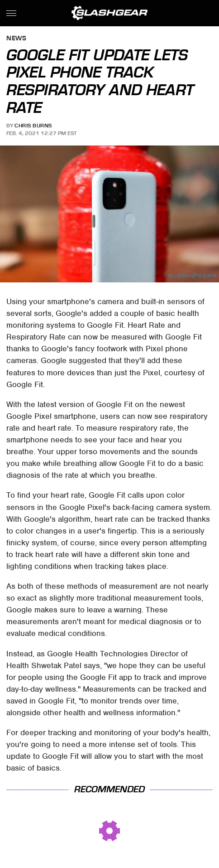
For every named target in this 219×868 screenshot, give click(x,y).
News (16, 39)
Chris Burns (33, 126)
